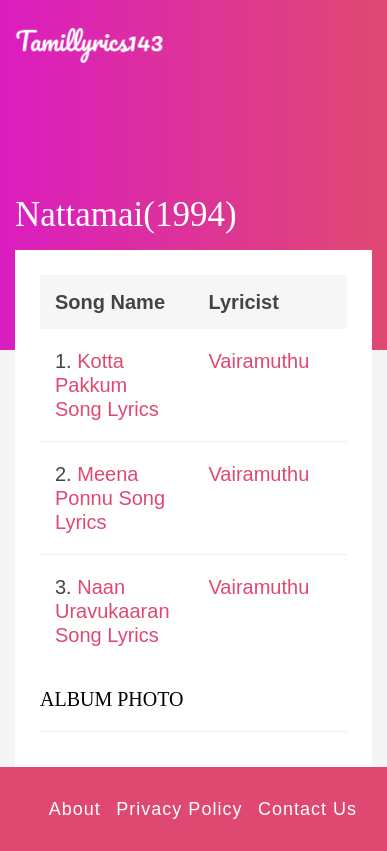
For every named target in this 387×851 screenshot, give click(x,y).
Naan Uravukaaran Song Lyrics (112, 611)
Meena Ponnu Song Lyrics (110, 498)
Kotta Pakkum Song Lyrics (107, 385)
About (75, 809)
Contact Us (307, 809)
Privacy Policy (179, 809)
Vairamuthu (259, 361)
